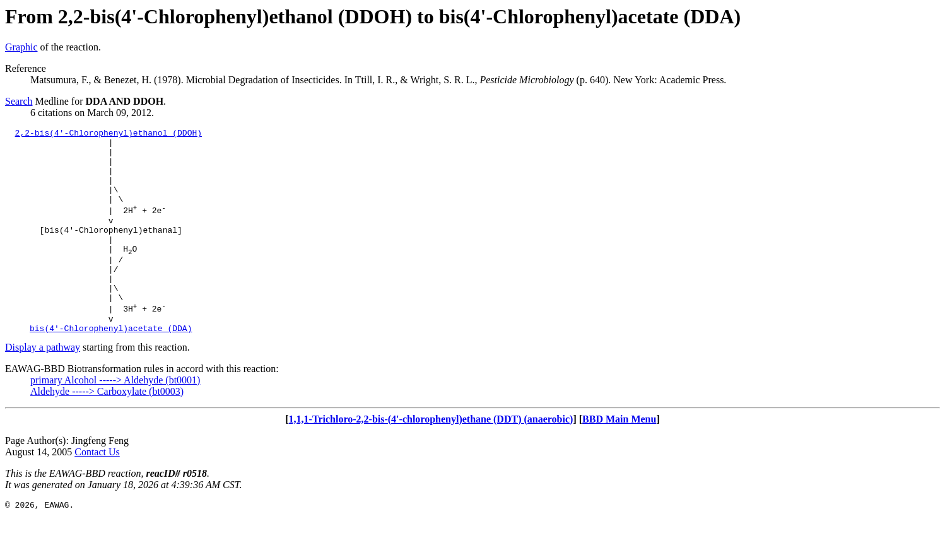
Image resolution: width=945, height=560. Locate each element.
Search (19, 101)
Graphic (21, 47)
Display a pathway (43, 387)
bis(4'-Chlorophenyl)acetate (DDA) (111, 368)
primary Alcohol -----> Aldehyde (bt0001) (115, 420)
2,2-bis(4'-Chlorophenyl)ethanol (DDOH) (109, 134)
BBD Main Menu (619, 459)
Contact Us (97, 492)
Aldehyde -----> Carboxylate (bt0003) (107, 431)
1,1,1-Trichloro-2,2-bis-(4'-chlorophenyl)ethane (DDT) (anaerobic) (431, 459)
